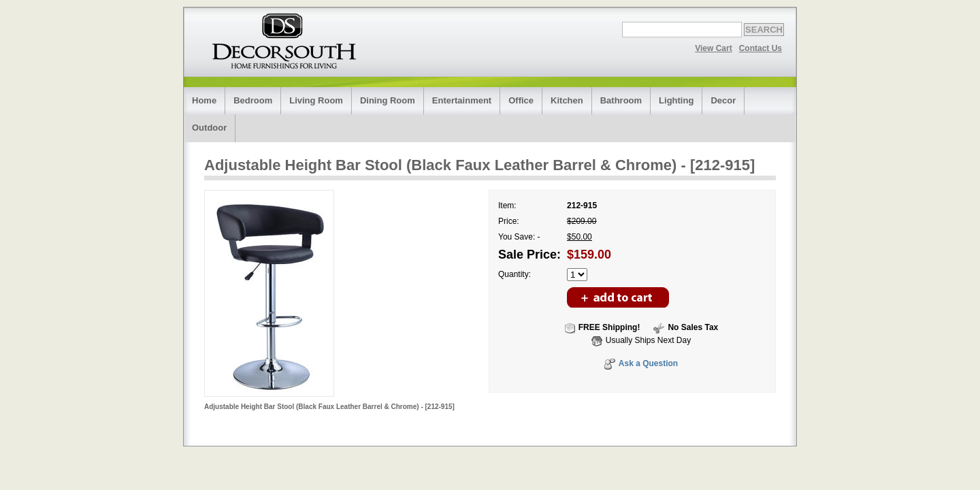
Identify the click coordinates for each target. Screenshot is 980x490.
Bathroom (621, 100)
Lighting (676, 100)
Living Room (316, 100)
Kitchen (567, 100)
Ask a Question (648, 363)
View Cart (713, 48)
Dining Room (388, 100)
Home (204, 100)
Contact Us (761, 48)
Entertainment (462, 100)
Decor (723, 100)
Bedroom (253, 100)
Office (521, 100)
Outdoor (209, 128)
